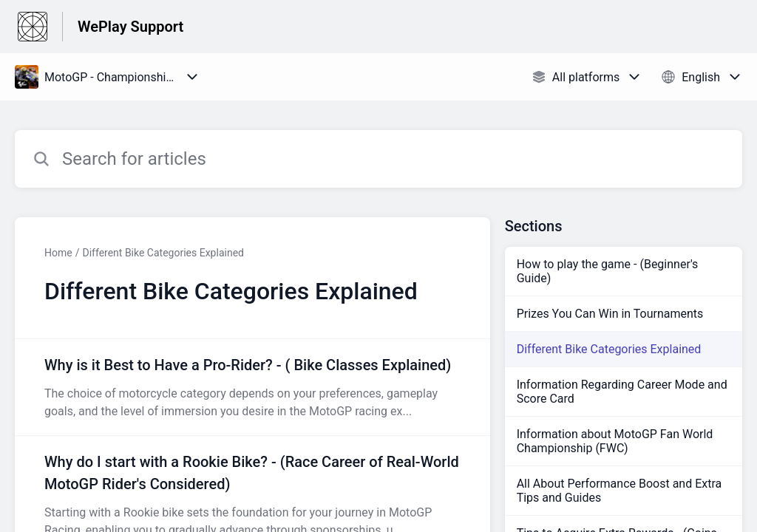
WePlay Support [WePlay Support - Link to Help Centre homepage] (130, 27)
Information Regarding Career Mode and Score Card (622, 392)
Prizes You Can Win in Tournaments (610, 314)
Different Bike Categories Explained (163, 253)
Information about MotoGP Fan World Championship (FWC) (615, 441)
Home (58, 253)
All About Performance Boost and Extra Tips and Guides (619, 491)
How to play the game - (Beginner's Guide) (608, 271)
